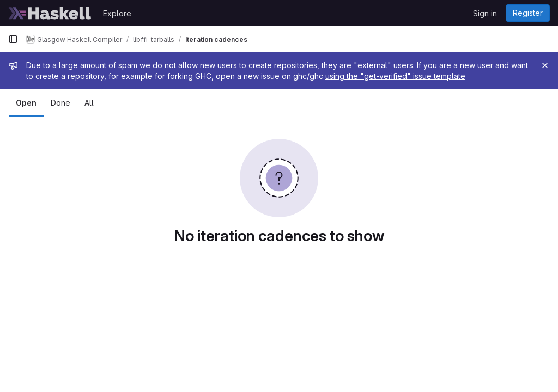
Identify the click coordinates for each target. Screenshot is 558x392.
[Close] (545, 65)
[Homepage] (50, 13)
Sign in (485, 13)
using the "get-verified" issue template (395, 76)
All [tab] (89, 103)
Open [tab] (26, 103)
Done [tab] (60, 103)
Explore (117, 13)
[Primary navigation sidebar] (13, 39)
